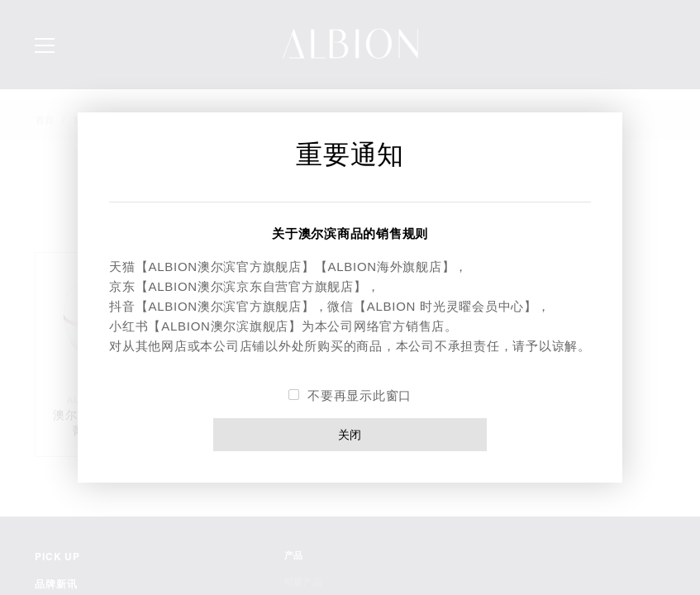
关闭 (350, 434)
